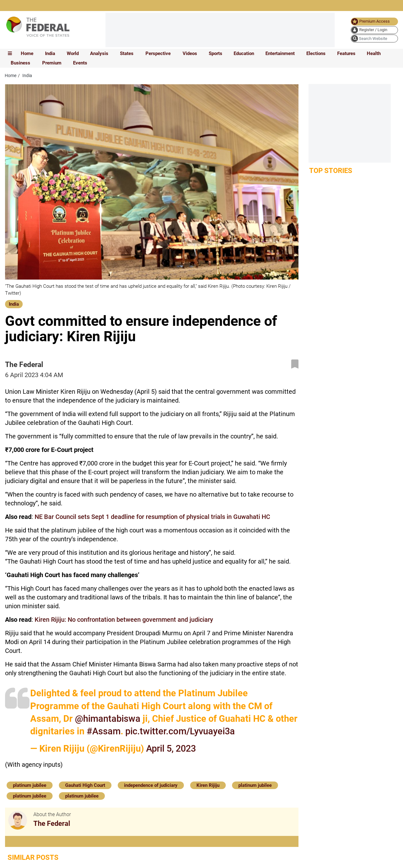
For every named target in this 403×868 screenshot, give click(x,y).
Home (27, 53)
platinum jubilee (30, 785)
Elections (316, 53)
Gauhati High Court (85, 785)
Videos (190, 53)
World (73, 53)
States (127, 53)
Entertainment (280, 53)
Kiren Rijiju (208, 785)
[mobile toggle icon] (10, 53)
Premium (52, 63)
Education (244, 53)
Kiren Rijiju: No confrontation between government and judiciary (124, 620)
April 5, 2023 (171, 748)
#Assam (104, 731)
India (50, 53)
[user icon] (374, 30)
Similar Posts (33, 857)
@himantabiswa (108, 719)
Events (80, 63)
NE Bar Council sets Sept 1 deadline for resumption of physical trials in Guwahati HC (152, 517)
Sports (216, 53)
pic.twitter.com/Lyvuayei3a (180, 731)
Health (374, 53)
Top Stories (331, 171)
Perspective (158, 53)
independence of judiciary (151, 785)
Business (20, 63)
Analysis (99, 53)
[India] (14, 303)
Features (346, 53)
